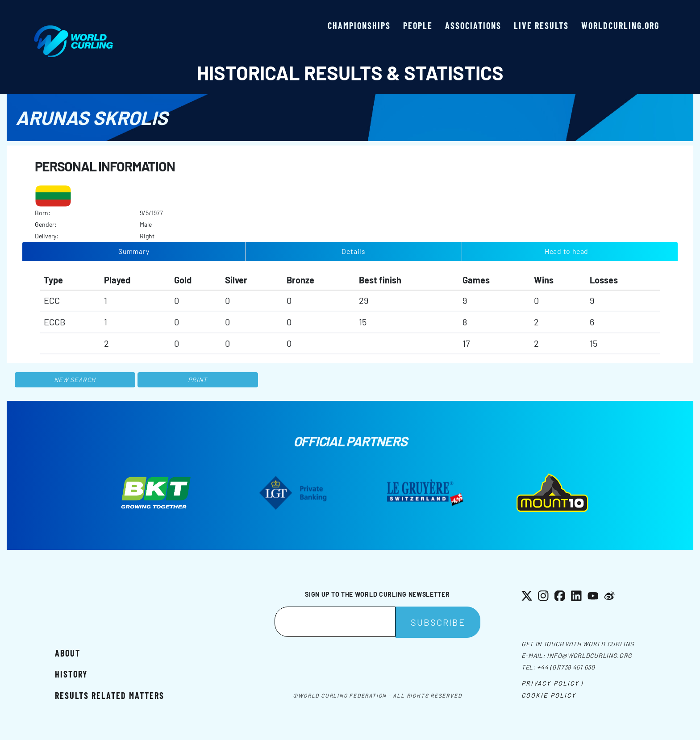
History (71, 674)
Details (354, 251)
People (418, 25)
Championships (359, 25)
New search (75, 380)
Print (198, 380)
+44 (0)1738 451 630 (566, 667)
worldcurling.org (620, 25)
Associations (473, 25)
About (68, 653)
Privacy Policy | (552, 683)
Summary (134, 251)
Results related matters (110, 695)
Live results (541, 25)
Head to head (567, 251)
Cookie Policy (549, 695)
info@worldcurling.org (590, 655)
